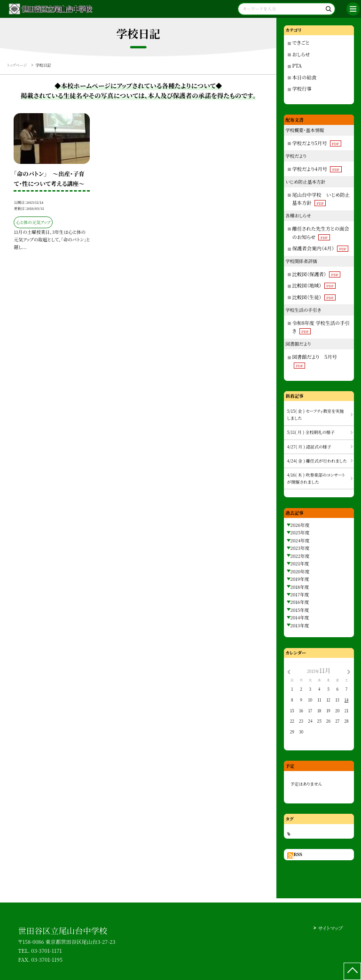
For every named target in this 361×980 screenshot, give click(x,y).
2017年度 (300, 594)
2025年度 (300, 532)
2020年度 (300, 571)
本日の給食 (305, 77)
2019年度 (300, 579)
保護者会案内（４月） (321, 248)
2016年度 (300, 602)
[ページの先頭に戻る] (352, 971)
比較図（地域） (314, 285)
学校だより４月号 (317, 169)
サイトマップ (330, 928)
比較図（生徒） (314, 297)
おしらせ (301, 54)
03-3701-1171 (46, 950)
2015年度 (300, 610)
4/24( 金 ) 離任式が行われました (317, 461)
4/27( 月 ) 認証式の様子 (309, 447)
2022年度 (300, 556)
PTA (297, 66)
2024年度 (300, 540)
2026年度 (300, 525)
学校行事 (302, 89)
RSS (298, 854)
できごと (301, 42)
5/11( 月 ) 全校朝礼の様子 (311, 432)
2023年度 (300, 548)
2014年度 (300, 617)
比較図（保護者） (317, 274)
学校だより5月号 (317, 143)
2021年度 (300, 563)
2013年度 (300, 625)
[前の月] (289, 671)
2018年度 (300, 587)
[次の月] (349, 671)
